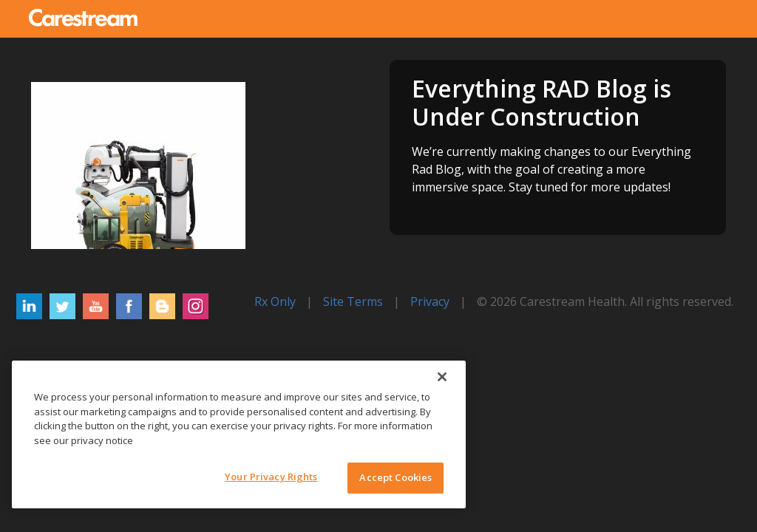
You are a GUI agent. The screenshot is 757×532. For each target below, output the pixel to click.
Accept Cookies (396, 477)
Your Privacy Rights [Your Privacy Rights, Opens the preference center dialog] (271, 477)
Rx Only (275, 301)
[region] (239, 434)
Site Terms (353, 301)
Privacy (430, 301)
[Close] (442, 377)
